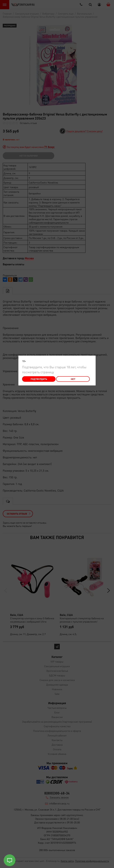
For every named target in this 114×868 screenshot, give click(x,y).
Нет (73, 379)
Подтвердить (39, 379)
